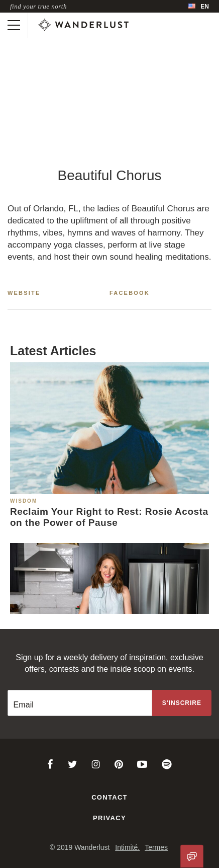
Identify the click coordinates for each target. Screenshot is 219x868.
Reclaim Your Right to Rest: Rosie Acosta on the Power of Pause (109, 517)
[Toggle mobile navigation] (14, 25)
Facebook (130, 293)
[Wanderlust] (83, 25)
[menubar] (199, 6)
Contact (110, 797)
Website (24, 293)
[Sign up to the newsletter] (182, 703)
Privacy (110, 818)
